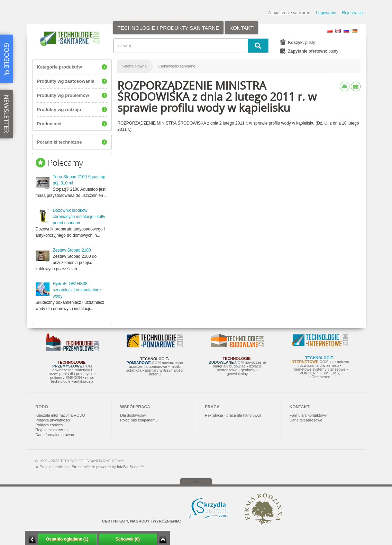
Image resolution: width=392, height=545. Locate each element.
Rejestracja (352, 13)
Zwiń (163, 540)
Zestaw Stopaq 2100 (72, 250)
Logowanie (326, 13)
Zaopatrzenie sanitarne (289, 13)
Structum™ (81, 467)
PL (330, 31)
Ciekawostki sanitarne (177, 66)
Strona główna (134, 66)
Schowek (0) (128, 539)
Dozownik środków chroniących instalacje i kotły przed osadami (79, 217)
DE (355, 31)
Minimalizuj (32, 540)
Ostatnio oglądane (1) (67, 539)
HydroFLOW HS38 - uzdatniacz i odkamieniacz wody (77, 290)
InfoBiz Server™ (130, 467)
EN (338, 31)
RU (346, 31)
